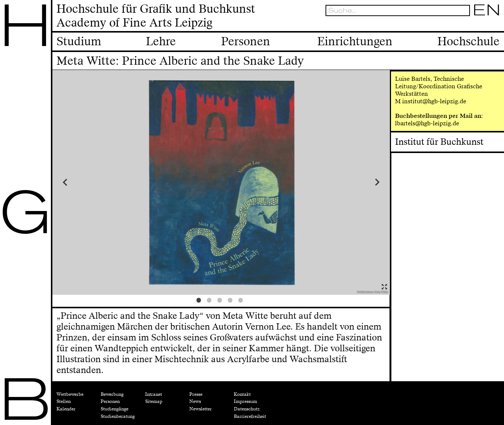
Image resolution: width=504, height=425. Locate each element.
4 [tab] (232, 302)
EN (487, 10)
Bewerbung (112, 394)
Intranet (154, 394)
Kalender (66, 409)
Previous (94, 182)
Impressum (245, 401)
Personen (110, 401)
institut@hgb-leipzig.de (434, 101)
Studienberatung (118, 416)
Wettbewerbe (70, 394)
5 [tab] (242, 302)
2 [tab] (211, 302)
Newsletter (201, 409)
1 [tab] (200, 302)
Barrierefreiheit (250, 416)
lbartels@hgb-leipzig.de (427, 123)
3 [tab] (221, 302)
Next (347, 182)
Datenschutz (247, 409)
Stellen (64, 401)
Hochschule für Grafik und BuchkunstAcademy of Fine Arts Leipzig (156, 16)
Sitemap (154, 401)
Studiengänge (114, 409)
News (195, 401)
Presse (196, 394)
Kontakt (242, 394)
